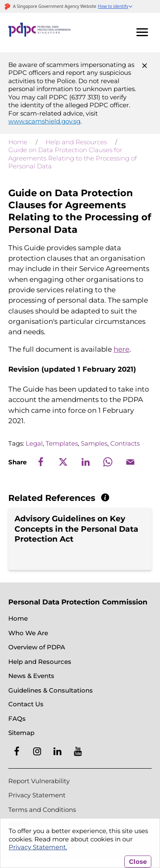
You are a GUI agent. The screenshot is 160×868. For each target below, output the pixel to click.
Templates (62, 443)
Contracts (125, 443)
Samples (94, 443)
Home (18, 142)
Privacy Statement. (38, 847)
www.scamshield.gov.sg (44, 121)
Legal (34, 443)
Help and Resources (76, 142)
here (121, 349)
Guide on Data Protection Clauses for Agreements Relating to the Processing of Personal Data (73, 158)
